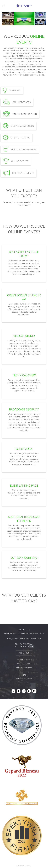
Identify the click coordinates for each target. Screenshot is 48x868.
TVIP (30, 865)
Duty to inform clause (24, 679)
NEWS (24, 675)
